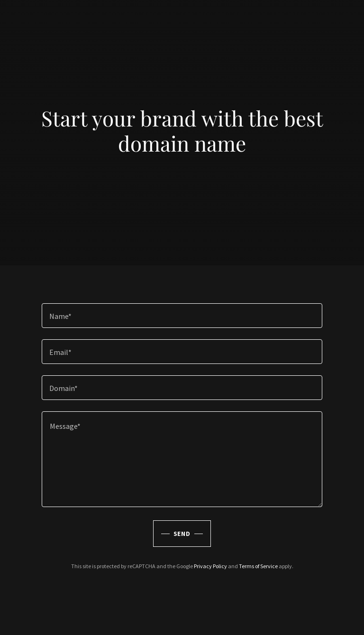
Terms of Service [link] (258, 566)
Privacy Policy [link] (210, 566)
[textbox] (182, 316)
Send (182, 534)
